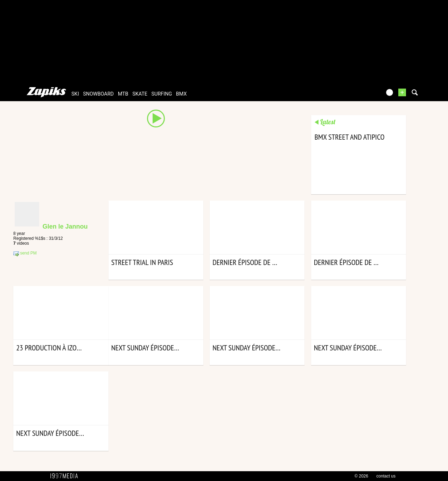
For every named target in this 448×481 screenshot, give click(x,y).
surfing (162, 94)
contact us (386, 476)
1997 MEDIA (66, 476)
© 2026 (361, 476)
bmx (181, 94)
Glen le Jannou (65, 226)
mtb (123, 94)
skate (140, 94)
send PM (25, 253)
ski (75, 94)
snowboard (98, 94)
